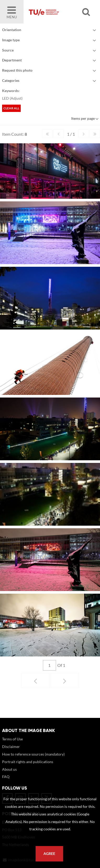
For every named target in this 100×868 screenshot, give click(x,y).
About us (9, 775)
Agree (49, 854)
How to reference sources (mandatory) (33, 759)
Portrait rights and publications (28, 767)
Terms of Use (12, 744)
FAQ (6, 782)
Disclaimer (11, 752)
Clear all (11, 108)
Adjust (16, 98)
